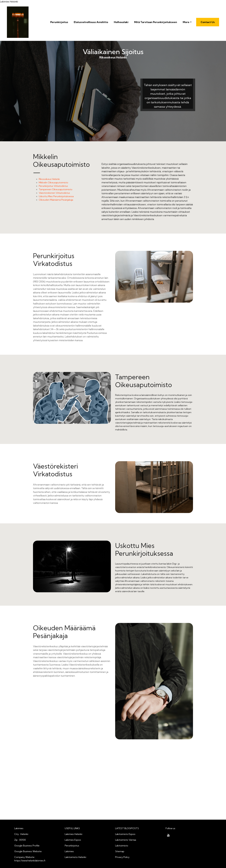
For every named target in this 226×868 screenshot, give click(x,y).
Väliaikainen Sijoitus (113, 52)
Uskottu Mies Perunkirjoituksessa (56, 196)
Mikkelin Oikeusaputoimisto (53, 182)
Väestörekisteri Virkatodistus (54, 193)
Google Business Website (28, 851)
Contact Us (208, 22)
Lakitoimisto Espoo (125, 834)
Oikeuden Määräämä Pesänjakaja (56, 200)
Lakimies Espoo (73, 840)
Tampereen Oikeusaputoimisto (56, 189)
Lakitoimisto (122, 846)
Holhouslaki (121, 22)
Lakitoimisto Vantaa (126, 840)
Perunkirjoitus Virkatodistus (53, 186)
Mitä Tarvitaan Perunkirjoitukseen (156, 22)
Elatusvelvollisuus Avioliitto (91, 22)
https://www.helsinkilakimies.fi (30, 861)
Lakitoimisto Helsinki (75, 857)
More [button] (186, 22)
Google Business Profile (27, 846)
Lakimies (69, 851)
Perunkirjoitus (59, 22)
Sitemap (120, 851)
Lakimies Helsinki (74, 834)
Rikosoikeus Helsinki (86, 98)
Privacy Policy (122, 857)
